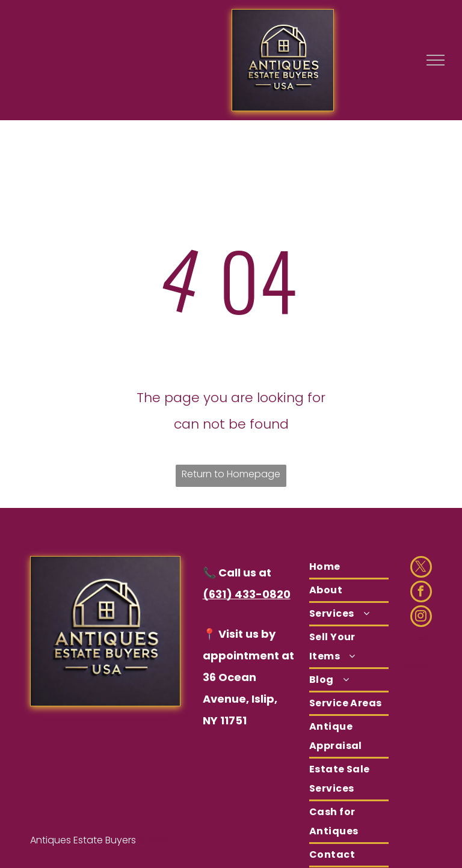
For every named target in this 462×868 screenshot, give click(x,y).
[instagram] (421, 618)
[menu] (436, 60)
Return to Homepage (231, 474)
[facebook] (421, 593)
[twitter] (421, 568)
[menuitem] (349, 568)
